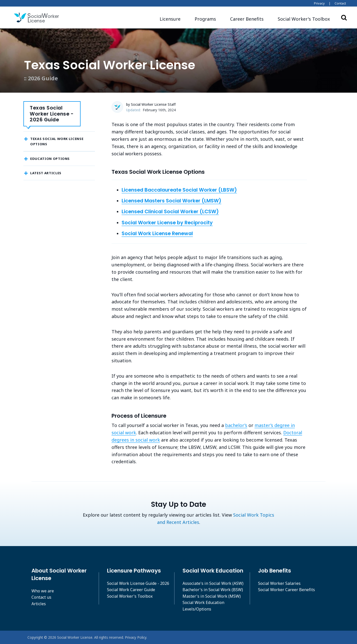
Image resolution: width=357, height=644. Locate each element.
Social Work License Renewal (157, 233)
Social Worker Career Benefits (287, 590)
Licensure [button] (170, 19)
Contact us (41, 597)
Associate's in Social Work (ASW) (213, 583)
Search (344, 17)
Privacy (319, 3)
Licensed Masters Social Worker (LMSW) (171, 201)
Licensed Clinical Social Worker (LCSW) (170, 211)
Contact (340, 3)
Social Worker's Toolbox (130, 596)
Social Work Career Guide (131, 590)
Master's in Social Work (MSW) (212, 596)
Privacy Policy (136, 637)
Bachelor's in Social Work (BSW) (213, 590)
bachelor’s (236, 425)
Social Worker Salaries (279, 583)
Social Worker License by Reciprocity (167, 223)
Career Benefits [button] (247, 19)
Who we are (43, 591)
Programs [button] (205, 19)
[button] (304, 19)
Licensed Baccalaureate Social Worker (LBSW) (179, 190)
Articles (39, 604)
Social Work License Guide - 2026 (138, 583)
